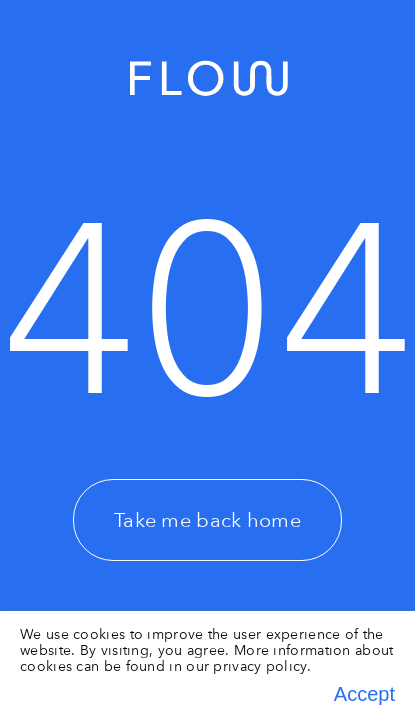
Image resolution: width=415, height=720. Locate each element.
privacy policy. (262, 666)
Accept (364, 694)
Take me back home (207, 519)
